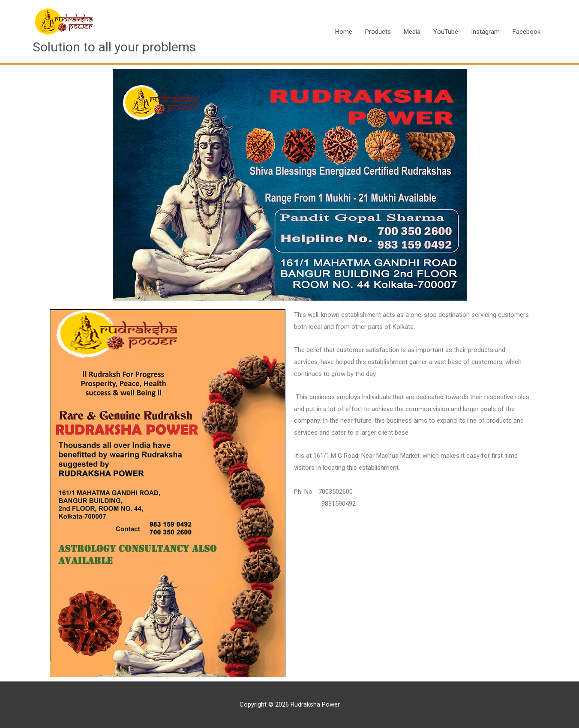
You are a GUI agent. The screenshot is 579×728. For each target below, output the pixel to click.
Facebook (526, 32)
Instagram (485, 32)
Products (378, 32)
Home (344, 32)
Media (412, 32)
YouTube (446, 32)
